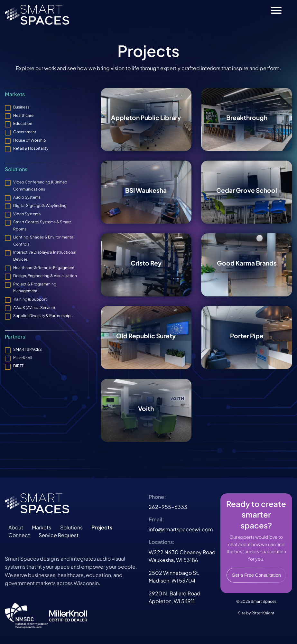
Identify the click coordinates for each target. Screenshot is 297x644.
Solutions (71, 527)
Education (23, 123)
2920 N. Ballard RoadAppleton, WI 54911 (175, 597)
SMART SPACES (28, 349)
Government (25, 132)
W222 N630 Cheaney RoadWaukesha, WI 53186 (182, 556)
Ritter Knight (263, 613)
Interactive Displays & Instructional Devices (45, 256)
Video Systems (27, 214)
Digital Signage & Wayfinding (40, 205)
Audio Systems (27, 197)
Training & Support (30, 299)
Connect (19, 535)
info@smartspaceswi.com (181, 529)
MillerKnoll (23, 358)
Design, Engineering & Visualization (45, 276)
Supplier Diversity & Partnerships (43, 316)
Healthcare (23, 115)
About (16, 527)
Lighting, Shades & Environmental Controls (44, 241)
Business (21, 107)
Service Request (59, 535)
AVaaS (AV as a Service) (34, 308)
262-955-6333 (168, 507)
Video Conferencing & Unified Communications (40, 186)
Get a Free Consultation (256, 575)
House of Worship (30, 140)
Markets (42, 527)
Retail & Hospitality (31, 148)
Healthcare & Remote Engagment (44, 268)
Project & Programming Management (35, 288)
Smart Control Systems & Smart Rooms (42, 225)
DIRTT (18, 366)
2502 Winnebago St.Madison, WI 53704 (174, 577)
